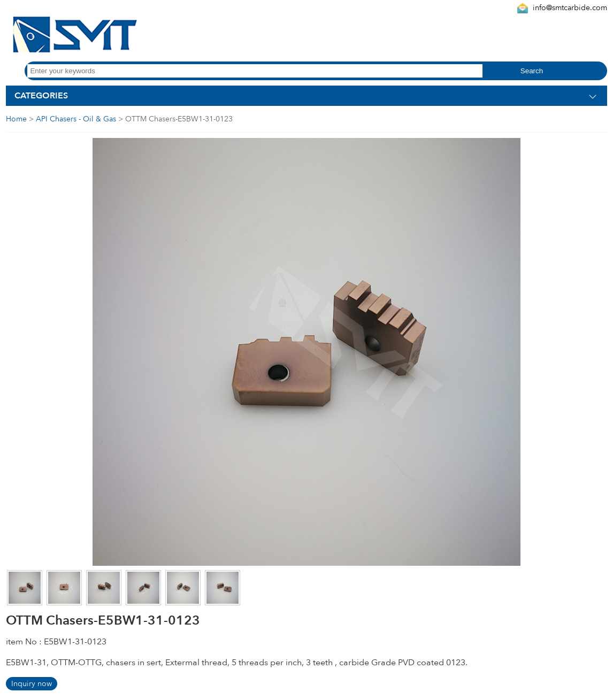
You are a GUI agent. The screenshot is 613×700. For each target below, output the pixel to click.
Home (16, 119)
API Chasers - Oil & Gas (76, 119)
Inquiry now (32, 684)
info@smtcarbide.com (570, 8)
